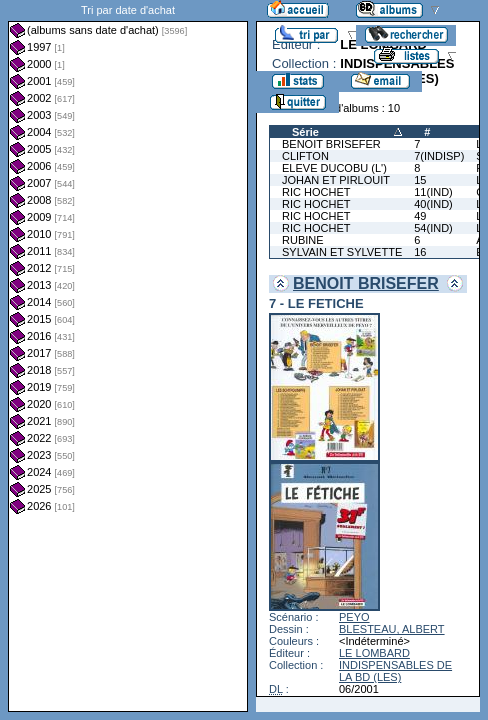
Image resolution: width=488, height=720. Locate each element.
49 (420, 216)
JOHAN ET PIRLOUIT (336, 180)
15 (420, 180)
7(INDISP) (439, 156)
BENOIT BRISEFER (331, 144)
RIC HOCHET (316, 192)
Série (305, 132)
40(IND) (433, 204)
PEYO (354, 617)
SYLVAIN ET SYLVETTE (342, 252)
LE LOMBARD (374, 653)
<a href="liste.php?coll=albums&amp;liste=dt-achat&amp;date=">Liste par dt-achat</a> (128, 356)
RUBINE (303, 240)
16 (420, 252)
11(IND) (433, 192)
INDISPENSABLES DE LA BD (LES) (395, 671)
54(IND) (433, 228)
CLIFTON (305, 156)
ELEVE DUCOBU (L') (334, 168)
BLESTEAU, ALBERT (392, 629)
